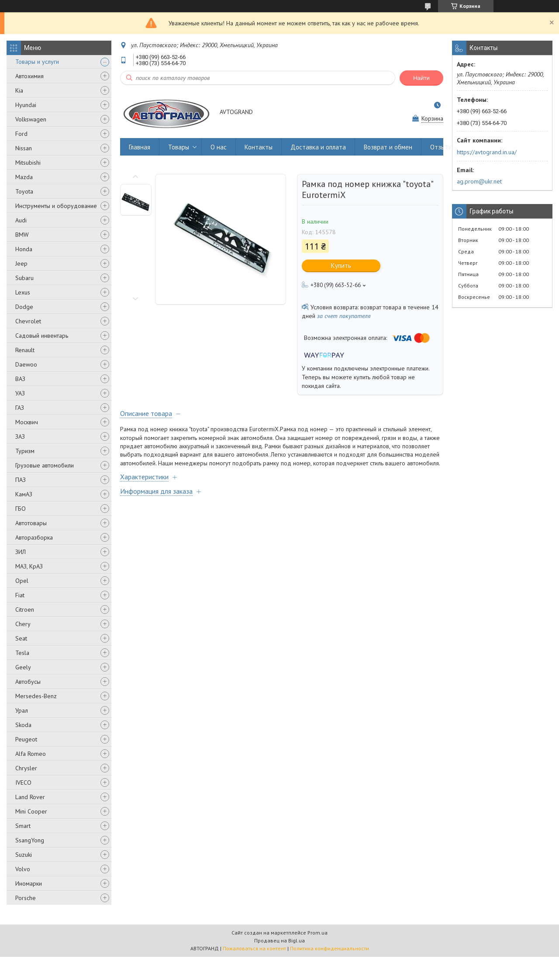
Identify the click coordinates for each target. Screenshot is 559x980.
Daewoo (26, 364)
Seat (21, 638)
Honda (24, 249)
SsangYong (30, 840)
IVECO (23, 783)
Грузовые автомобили (45, 465)
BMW (22, 235)
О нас (219, 147)
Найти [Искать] (421, 78)
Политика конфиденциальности (330, 948)
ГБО (21, 509)
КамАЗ (24, 494)
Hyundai (26, 105)
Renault (25, 350)
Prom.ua (317, 933)
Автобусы (28, 682)
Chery (23, 624)
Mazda (24, 177)
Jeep (21, 263)
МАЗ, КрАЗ (29, 566)
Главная (140, 147)
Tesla (22, 653)
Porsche (26, 898)
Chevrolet (28, 321)
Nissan (24, 148)
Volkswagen (31, 119)
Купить (341, 265)
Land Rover (30, 797)
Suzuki (24, 855)
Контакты (259, 147)
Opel (22, 581)
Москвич (27, 422)
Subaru (24, 278)
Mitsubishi (28, 163)
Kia (19, 90)
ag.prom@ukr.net (479, 181)
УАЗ (20, 393)
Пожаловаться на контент (254, 948)
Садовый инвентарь (42, 336)
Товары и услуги (37, 62)
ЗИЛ (21, 552)
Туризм (25, 451)
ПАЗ (21, 480)
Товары (179, 147)
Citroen (25, 609)
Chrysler (26, 768)
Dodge (24, 307)
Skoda (23, 725)
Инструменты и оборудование (56, 206)
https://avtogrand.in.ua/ (487, 152)
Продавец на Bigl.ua (279, 940)
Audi (21, 220)
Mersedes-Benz (36, 696)
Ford (21, 134)
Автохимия (29, 76)
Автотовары (31, 523)
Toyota (24, 191)
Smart (23, 826)
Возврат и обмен (388, 147)
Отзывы (441, 147)
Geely (23, 667)
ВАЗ (20, 379)
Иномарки (29, 883)
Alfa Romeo (31, 754)
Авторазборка (34, 537)
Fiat (20, 595)
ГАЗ (20, 408)
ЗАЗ (20, 436)
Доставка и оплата (318, 147)
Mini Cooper (31, 811)
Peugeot (26, 739)
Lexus (23, 292)
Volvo (23, 869)
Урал (22, 710)
